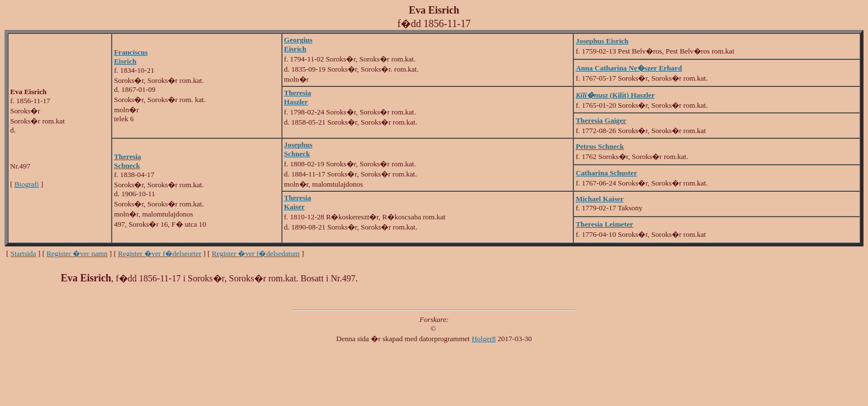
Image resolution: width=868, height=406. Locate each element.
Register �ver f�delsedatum (256, 253)
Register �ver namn (77, 253)
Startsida (24, 253)
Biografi (27, 184)
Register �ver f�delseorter (160, 253)
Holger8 (484, 339)
